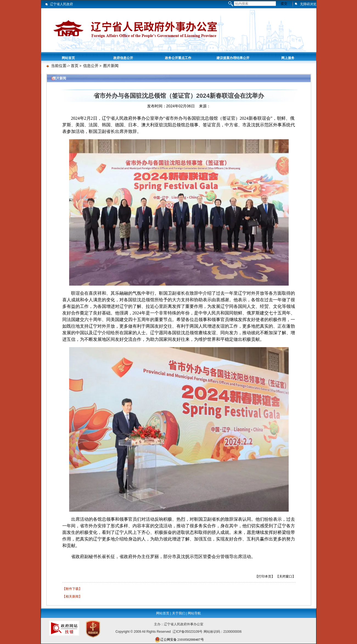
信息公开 (91, 66)
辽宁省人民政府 (61, 4)
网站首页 (68, 58)
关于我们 (179, 613)
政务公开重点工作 (178, 58)
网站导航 (194, 613)
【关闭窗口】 (286, 576)
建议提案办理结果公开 (233, 58)
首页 (75, 66)
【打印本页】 (265, 576)
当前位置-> (61, 66)
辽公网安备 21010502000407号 (179, 640)
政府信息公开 (123, 58)
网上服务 (288, 58)
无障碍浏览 (308, 4)
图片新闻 (111, 66)
